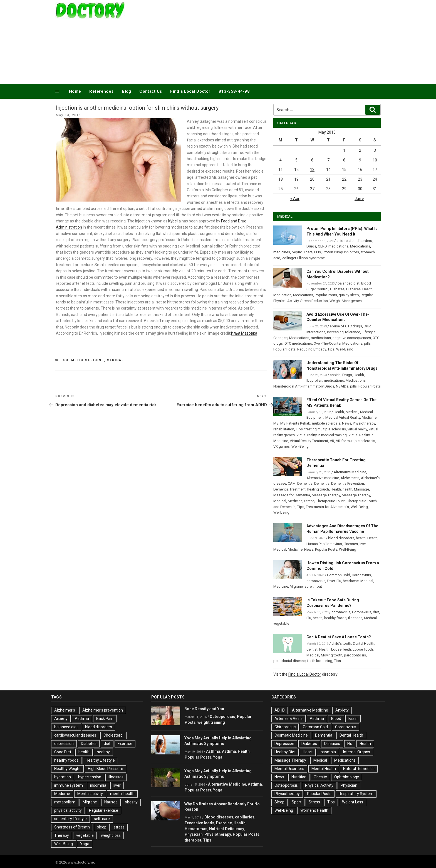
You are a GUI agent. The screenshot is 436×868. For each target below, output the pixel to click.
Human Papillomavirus (324, 544)
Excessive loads (200, 823)
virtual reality (357, 429)
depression (64, 744)
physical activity (68, 810)
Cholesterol (113, 735)
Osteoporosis (222, 717)
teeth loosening (320, 661)
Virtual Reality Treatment (309, 441)
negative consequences (352, 338)
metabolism (65, 802)
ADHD (280, 710)
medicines (282, 252)
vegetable (281, 623)
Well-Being (345, 349)
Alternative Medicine (350, 472)
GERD (322, 246)
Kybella (174, 221)
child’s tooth (341, 643)
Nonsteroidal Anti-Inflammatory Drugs (304, 386)
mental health (122, 794)
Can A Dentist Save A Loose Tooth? (339, 637)
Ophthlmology (347, 777)
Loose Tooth (363, 649)
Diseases (332, 744)
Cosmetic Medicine (84, 360)
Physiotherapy (364, 423)
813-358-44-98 (234, 91)
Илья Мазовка (244, 333)
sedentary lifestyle (70, 819)
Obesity (320, 777)
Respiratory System (356, 794)
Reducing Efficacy (312, 349)
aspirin (335, 375)
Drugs (311, 246)
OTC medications (298, 343)
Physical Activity (319, 785)
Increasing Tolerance (344, 332)
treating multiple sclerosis (325, 429)
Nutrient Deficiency (227, 829)
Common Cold (339, 575)
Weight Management (346, 301)
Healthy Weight (67, 769)
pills (367, 343)
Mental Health (324, 769)
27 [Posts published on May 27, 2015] (312, 189)
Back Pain (105, 719)
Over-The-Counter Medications (338, 343)
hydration (63, 777)
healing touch (318, 489)
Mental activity (90, 794)
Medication (282, 295)
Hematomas (196, 829)
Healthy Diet (285, 752)
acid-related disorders (354, 241)
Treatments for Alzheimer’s (327, 507)
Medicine (369, 417)
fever (331, 581)
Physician (194, 834)
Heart (308, 752)
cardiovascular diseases (75, 735)
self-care (102, 819)
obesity (131, 802)
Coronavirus (361, 575)
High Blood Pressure (106, 769)
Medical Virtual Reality (343, 417)
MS (276, 423)
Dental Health (364, 643)
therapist (193, 840)
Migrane (296, 586)
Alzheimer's (65, 710)
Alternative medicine (323, 478)
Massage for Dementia (292, 495)
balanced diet (349, 283)
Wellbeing (281, 512)
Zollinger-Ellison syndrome (303, 258)
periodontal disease (289, 661)
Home (75, 91)
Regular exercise (104, 810)
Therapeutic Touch (331, 501)
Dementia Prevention (348, 483)
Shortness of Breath (72, 827)
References (101, 91)
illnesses (351, 544)
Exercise (125, 744)
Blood (336, 719)
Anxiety (61, 719)
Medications (360, 246)
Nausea (111, 802)
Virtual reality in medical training (322, 435)
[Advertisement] (274, 41)
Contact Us (151, 91)
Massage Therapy (326, 495)
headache (351, 581)
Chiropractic (285, 727)
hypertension (90, 777)
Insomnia (328, 752)
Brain (353, 719)
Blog (126, 91)
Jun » (359, 198)
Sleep (279, 802)
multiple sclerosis (326, 423)
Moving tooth (332, 655)
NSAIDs (342, 386)
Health (367, 289)
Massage (361, 489)
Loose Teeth (341, 649)
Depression (284, 744)
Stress (309, 501)
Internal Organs (357, 752)
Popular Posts (326, 295)
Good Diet (63, 752)
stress (119, 827)
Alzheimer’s (350, 478)
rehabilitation (284, 429)
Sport (297, 802)
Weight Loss (353, 802)
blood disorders (341, 538)
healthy (103, 752)
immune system (69, 785)
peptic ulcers (302, 252)
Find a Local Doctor (190, 91)
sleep (102, 827)
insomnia (98, 785)
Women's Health (314, 810)
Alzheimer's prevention (103, 710)
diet (376, 612)
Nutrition (299, 777)
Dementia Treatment (289, 489)
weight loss (111, 835)
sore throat (313, 586)
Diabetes (337, 289)
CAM (292, 483)
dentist (312, 649)
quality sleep (349, 295)
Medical (115, 360)
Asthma (82, 719)
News (347, 423)
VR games (282, 446)
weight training (211, 722)
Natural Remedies (359, 769)
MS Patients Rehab (295, 423)
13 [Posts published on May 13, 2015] (312, 170)
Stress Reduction (314, 301)
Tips (331, 349)
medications (338, 246)
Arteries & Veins (288, 719)
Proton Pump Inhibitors (341, 252)
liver (363, 544)
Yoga (85, 844)
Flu (339, 581)
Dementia (305, 483)
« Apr (295, 198)
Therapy (62, 835)
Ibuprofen (314, 380)
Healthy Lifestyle (100, 760)
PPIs (318, 252)
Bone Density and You (204, 709)
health (347, 489)
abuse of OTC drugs (346, 326)
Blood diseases (219, 817)
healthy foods (335, 618)
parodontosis (355, 655)
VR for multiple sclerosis (356, 441)
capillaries (245, 817)
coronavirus (316, 581)
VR (332, 441)
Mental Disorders (289, 769)
